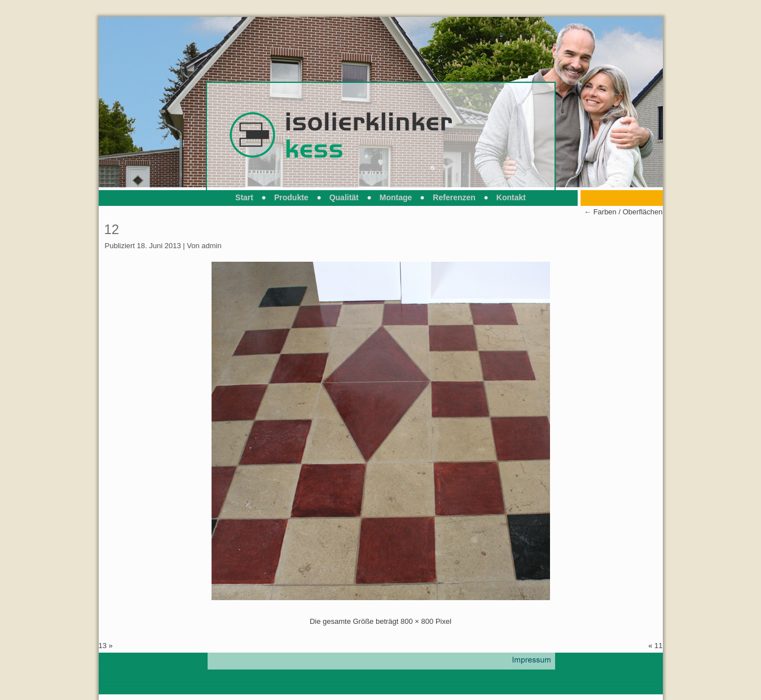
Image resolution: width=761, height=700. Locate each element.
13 (103, 646)
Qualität (344, 197)
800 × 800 (417, 621)
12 (112, 229)
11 (658, 646)
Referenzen (454, 197)
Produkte (291, 197)
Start (244, 197)
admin (211, 246)
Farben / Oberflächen (623, 212)
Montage (396, 197)
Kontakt (511, 197)
